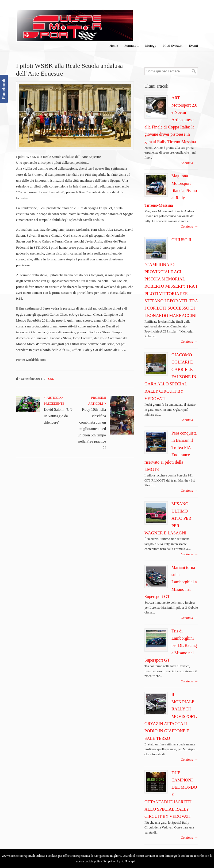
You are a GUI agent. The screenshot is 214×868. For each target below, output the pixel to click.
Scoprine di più (113, 861)
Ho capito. (131, 861)
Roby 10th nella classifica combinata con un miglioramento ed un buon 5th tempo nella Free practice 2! (92, 429)
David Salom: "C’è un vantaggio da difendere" (58, 416)
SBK (51, 379)
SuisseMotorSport (75, 22)
